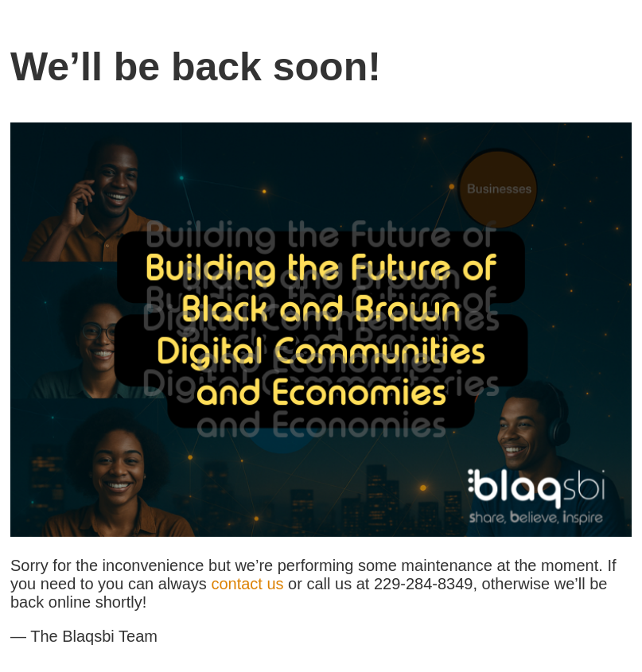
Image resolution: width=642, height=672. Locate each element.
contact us (247, 584)
